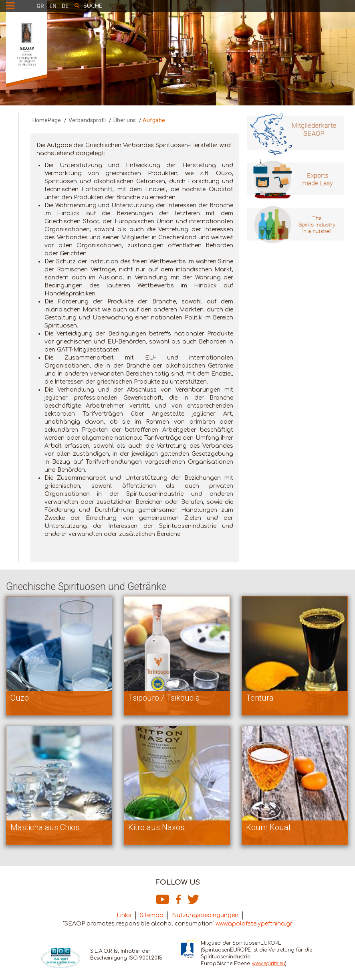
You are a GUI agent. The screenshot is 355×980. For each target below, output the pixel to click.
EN (53, 6)
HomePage (47, 120)
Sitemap (152, 915)
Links (124, 915)
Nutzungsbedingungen (205, 915)
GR (40, 6)
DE (65, 6)
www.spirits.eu (269, 964)
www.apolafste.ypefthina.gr (254, 924)
